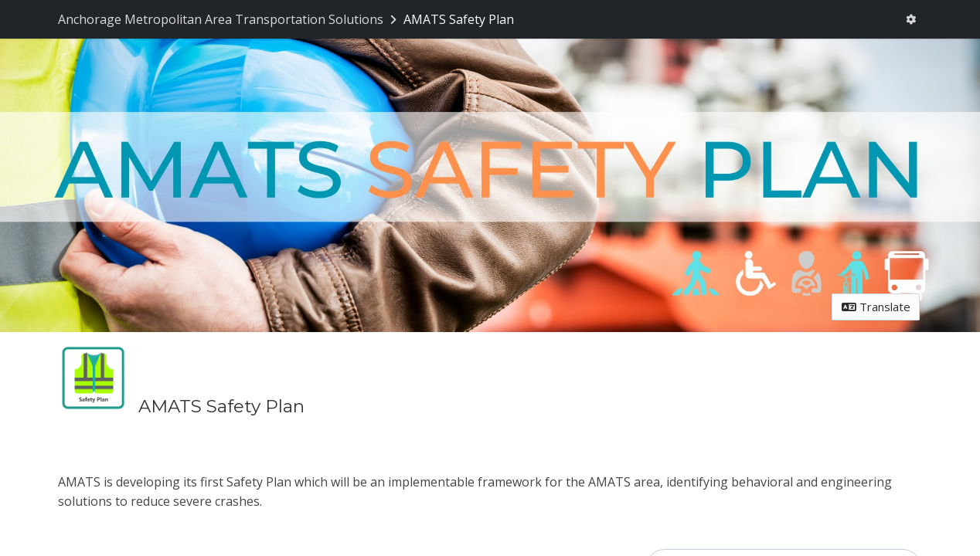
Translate (876, 307)
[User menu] (911, 20)
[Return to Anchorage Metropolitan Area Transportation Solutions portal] (229, 19)
